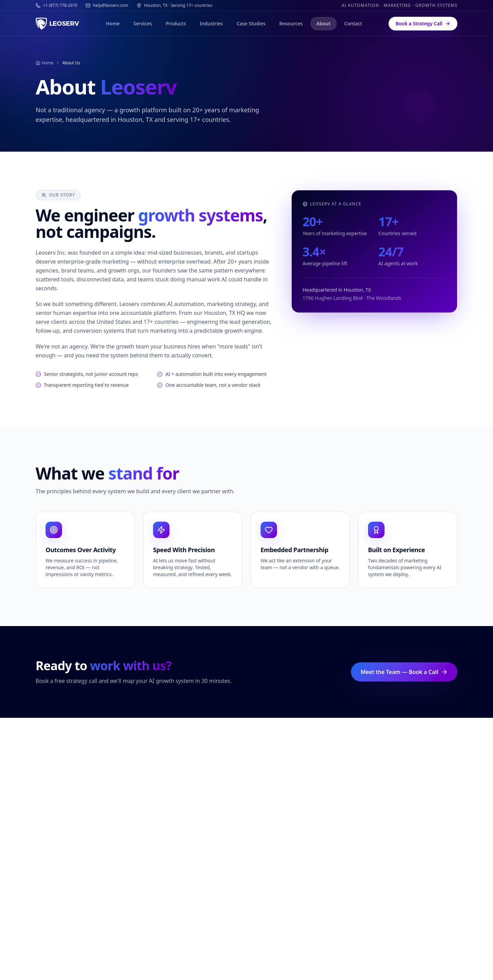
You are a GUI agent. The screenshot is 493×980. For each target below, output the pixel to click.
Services (143, 23)
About (323, 23)
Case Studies (251, 23)
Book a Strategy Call (423, 23)
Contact (353, 23)
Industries (211, 23)
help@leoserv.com (107, 5)
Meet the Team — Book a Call (404, 672)
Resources (291, 23)
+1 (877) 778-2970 (56, 5)
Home (113, 23)
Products (176, 23)
